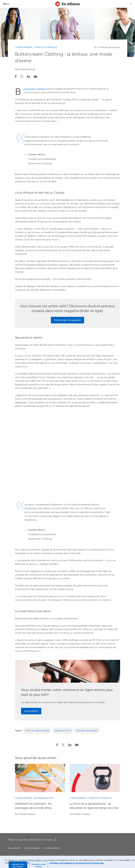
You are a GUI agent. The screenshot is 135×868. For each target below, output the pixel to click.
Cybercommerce (24, 47)
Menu (6, 4)
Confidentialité (51, 848)
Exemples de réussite (46, 47)
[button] (16, 76)
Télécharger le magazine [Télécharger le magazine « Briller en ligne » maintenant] (67, 320)
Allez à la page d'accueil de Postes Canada (30, 840)
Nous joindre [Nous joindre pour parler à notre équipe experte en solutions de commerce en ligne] (31, 711)
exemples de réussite (87, 730)
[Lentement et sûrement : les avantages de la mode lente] (40, 779)
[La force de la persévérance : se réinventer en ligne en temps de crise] (95, 779)
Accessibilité (14, 848)
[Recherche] (130, 4)
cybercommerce (63, 730)
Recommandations (44, 798)
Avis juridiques (32, 848)
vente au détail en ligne (37, 730)
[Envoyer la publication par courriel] (36, 76)
